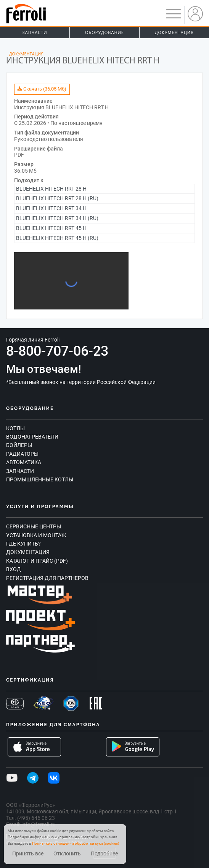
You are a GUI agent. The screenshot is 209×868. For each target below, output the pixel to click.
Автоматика (24, 462)
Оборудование (104, 32)
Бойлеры (19, 445)
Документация (174, 32)
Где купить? (23, 544)
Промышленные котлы (40, 479)
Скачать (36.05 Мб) (42, 89)
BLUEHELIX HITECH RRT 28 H (51, 189)
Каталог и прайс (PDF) (37, 561)
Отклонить (67, 854)
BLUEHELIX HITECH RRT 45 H (51, 228)
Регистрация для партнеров (47, 578)
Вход (14, 569)
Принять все (28, 854)
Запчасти (35, 32)
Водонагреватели (32, 437)
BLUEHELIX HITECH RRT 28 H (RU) (57, 198)
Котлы (15, 428)
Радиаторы (22, 454)
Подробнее (104, 854)
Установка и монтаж (36, 535)
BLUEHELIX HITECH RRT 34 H (51, 208)
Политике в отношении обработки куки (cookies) (76, 843)
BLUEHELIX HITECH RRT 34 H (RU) (57, 218)
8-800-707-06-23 (57, 351)
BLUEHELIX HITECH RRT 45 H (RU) (57, 238)
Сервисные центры (34, 526)
